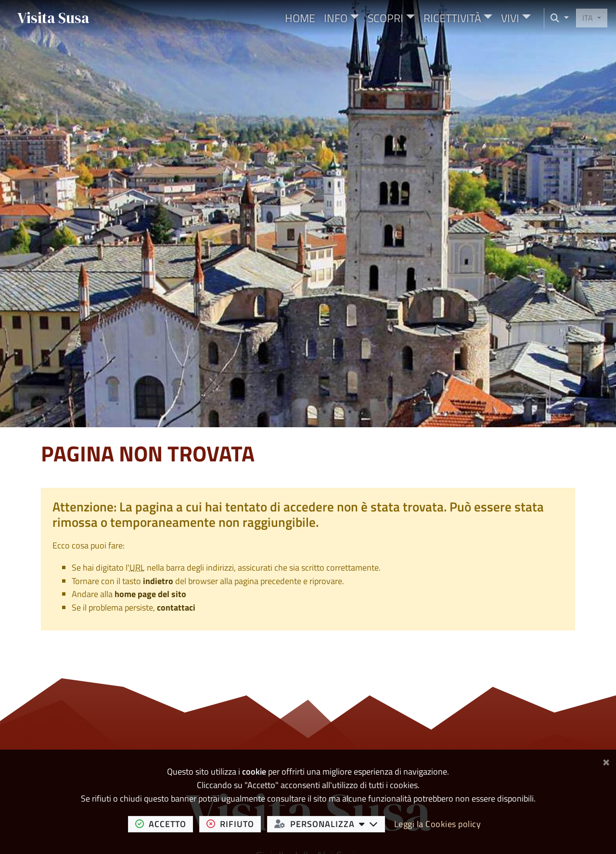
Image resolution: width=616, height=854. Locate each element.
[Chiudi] (606, 760)
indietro (158, 581)
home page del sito (150, 594)
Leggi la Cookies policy (438, 824)
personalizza (330, 824)
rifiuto (234, 824)
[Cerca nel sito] (557, 18)
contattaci (176, 607)
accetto (164, 824)
